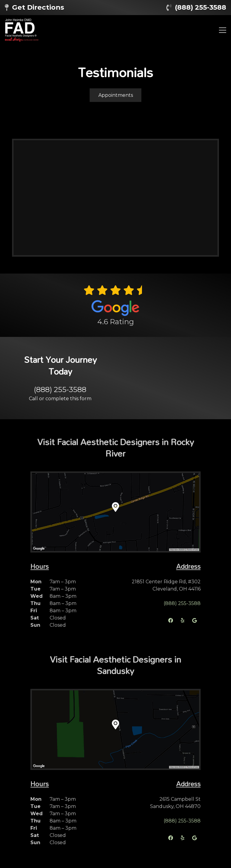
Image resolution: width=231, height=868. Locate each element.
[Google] (195, 620)
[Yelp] (183, 620)
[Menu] (223, 30)
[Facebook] (171, 620)
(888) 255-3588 (200, 7)
